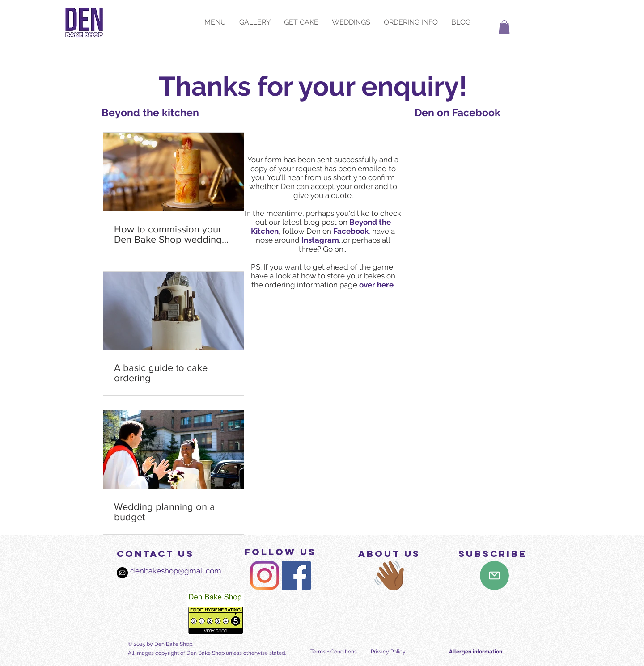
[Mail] (494, 575)
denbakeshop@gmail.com (167, 571)
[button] (504, 27)
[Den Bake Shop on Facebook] (296, 575)
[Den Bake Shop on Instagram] (265, 575)
